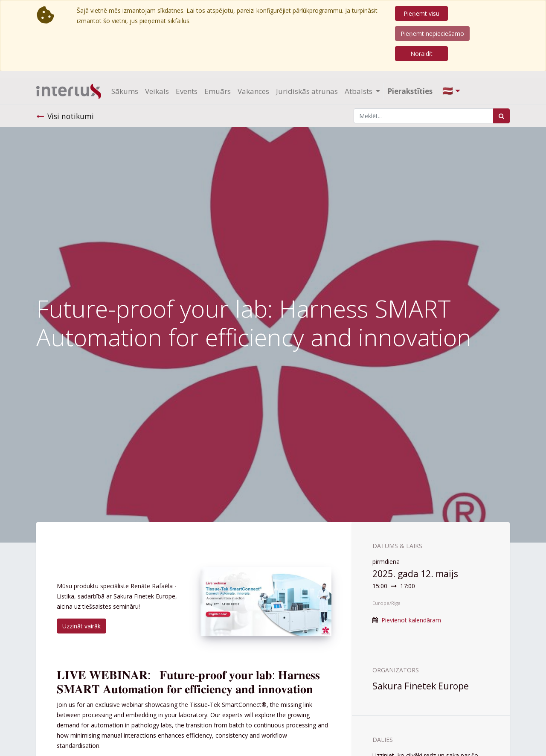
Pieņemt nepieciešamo (432, 34)
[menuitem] (125, 91)
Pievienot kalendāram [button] (411, 620)
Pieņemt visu (421, 13)
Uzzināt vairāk (81, 626)
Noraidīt (421, 54)
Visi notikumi (65, 116)
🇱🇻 (448, 91)
